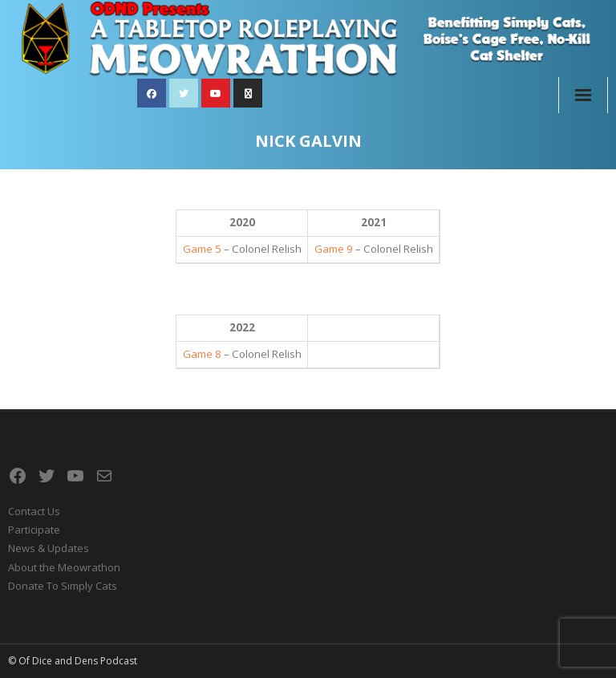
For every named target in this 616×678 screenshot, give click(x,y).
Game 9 (334, 249)
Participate (34, 530)
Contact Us (34, 511)
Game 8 (202, 354)
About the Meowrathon (64, 567)
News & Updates (49, 548)
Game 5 (202, 249)
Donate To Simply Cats (63, 586)
